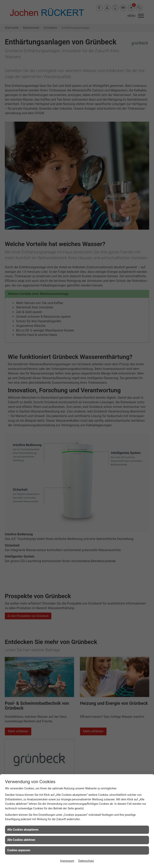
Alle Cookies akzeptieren (23, 830)
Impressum (67, 861)
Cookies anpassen (19, 850)
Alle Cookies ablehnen (21, 840)
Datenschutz (86, 861)
